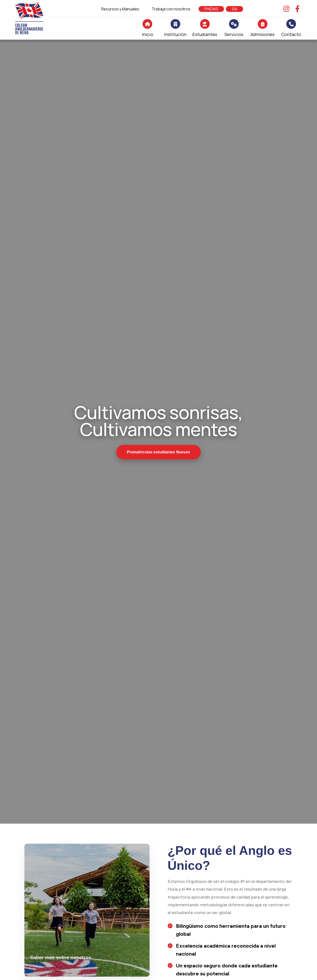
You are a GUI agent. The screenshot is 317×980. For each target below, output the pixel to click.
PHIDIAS (211, 9)
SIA (234, 9)
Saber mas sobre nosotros (61, 958)
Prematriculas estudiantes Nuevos (158, 452)
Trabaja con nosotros (171, 9)
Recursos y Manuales (120, 9)
